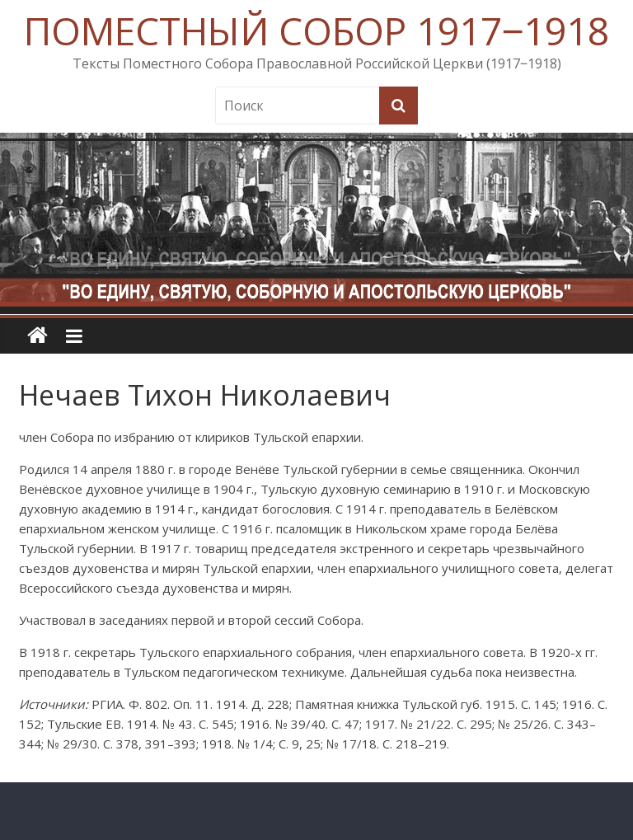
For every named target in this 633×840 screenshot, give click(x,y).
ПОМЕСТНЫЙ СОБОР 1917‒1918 (316, 31)
